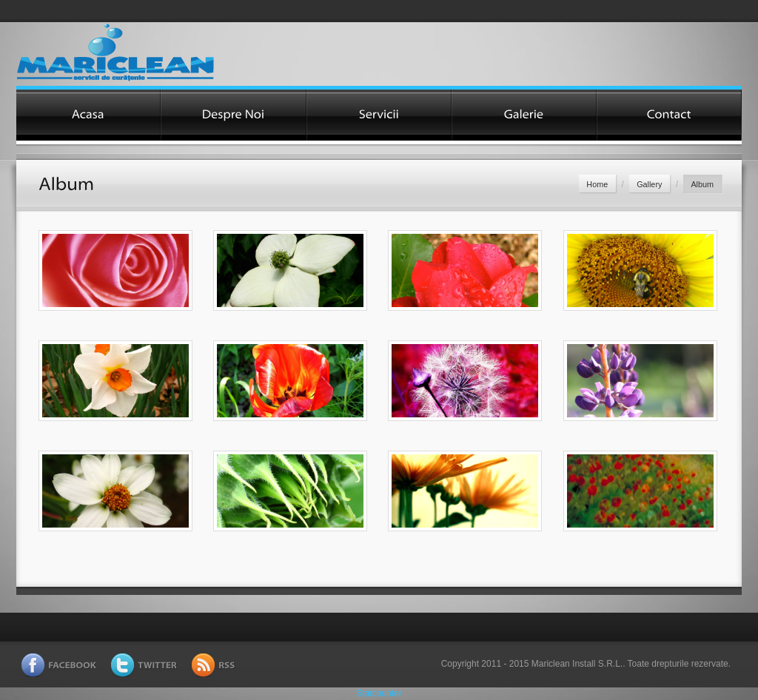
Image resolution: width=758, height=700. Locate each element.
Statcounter (379, 693)
